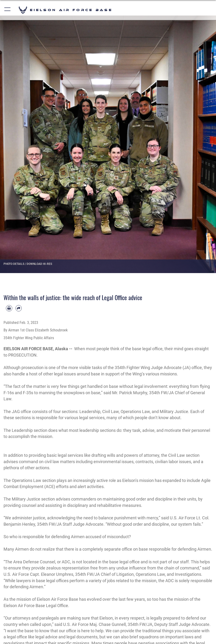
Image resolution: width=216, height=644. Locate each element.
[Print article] (9, 308)
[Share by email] (19, 308)
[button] (8, 10)
